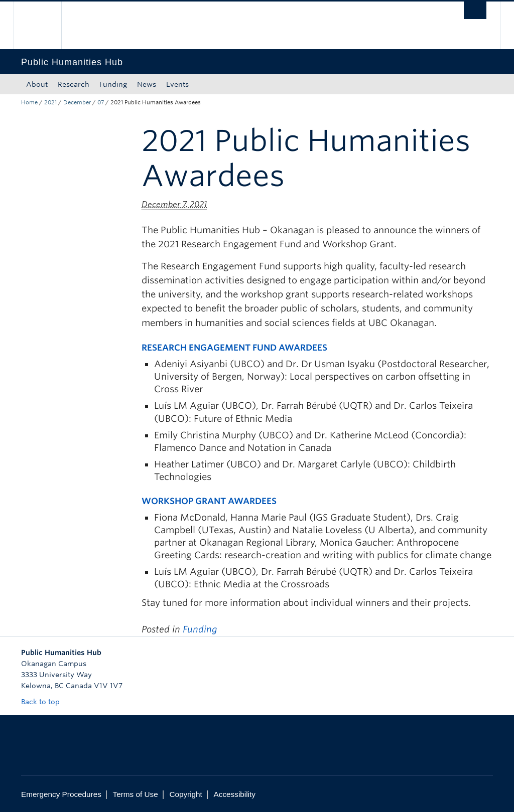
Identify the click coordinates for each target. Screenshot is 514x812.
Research (74, 84)
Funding (113, 84)
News (147, 84)
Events (177, 84)
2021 (50, 102)
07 (101, 102)
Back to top (45, 702)
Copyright (185, 794)
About (37, 84)
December (77, 102)
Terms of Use (136, 794)
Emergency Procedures (61, 794)
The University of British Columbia (45, 25)
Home (29, 102)
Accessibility (235, 794)
